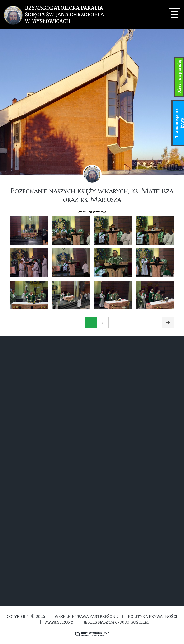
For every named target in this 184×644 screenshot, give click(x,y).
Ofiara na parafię (179, 77)
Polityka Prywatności (152, 616)
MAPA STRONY (59, 622)
